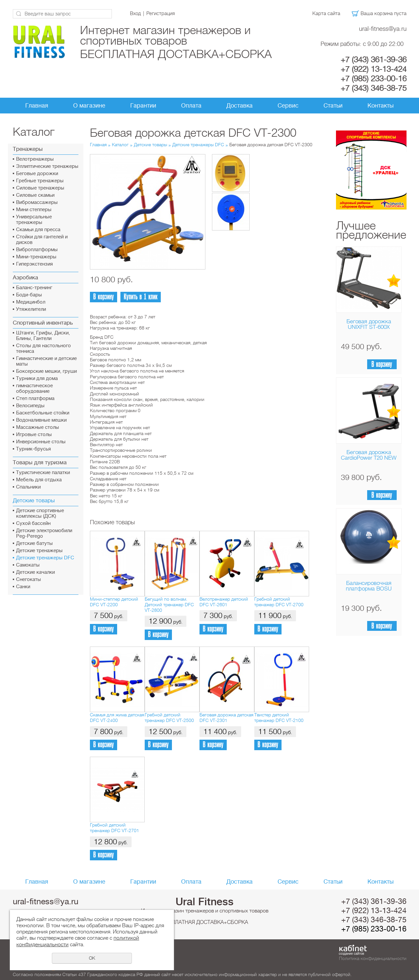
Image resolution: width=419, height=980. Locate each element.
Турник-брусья (33, 449)
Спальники (28, 487)
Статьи (333, 106)
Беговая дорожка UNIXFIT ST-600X (369, 324)
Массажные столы (38, 427)
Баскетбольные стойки (43, 413)
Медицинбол (31, 302)
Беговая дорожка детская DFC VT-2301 (226, 718)
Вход (135, 13)
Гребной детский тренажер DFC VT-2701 (115, 828)
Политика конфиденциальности (373, 958)
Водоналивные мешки (41, 420)
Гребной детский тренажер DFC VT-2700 (279, 602)
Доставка (240, 106)
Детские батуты (34, 543)
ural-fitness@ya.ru (383, 29)
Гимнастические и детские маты (46, 361)
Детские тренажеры (39, 551)
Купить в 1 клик (141, 297)
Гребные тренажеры (40, 181)
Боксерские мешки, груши (46, 371)
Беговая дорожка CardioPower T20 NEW (369, 455)
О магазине (89, 106)
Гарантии (143, 106)
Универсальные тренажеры (34, 220)
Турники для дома (37, 379)
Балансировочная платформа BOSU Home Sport (369, 589)
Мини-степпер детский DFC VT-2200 (114, 602)
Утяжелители (31, 309)
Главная (37, 106)
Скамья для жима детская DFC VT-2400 (117, 718)
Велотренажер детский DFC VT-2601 (224, 602)
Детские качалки (35, 572)
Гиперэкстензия (34, 264)
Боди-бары (29, 295)
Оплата (191, 106)
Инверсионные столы (41, 442)
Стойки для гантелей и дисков (42, 240)
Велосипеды (30, 406)
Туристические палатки (43, 473)
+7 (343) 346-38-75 (374, 88)
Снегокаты (29, 580)
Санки (23, 587)
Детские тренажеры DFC (45, 558)
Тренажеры (28, 149)
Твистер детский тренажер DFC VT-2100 (279, 718)
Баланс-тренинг (34, 288)
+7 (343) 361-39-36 (374, 60)
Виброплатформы (37, 250)
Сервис (288, 106)
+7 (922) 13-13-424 (374, 69)
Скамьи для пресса (38, 230)
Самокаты (28, 565)
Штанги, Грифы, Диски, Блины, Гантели (43, 336)
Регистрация (161, 13)
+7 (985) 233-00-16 (374, 79)
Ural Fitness (205, 902)
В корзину (382, 364)
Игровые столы (34, 435)
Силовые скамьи (35, 195)
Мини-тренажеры (36, 257)
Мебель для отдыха (39, 480)
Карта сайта (326, 13)
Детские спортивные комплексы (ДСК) (40, 513)
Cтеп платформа (35, 399)
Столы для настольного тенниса (43, 349)
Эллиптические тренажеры (47, 166)
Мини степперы (34, 210)
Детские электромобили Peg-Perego (44, 533)
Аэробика (25, 278)
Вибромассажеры (37, 202)
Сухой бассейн (33, 523)
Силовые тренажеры (40, 188)
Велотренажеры (35, 159)
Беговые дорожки (37, 174)
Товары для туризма (40, 462)
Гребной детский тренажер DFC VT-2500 (169, 718)
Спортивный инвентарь (43, 323)
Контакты (381, 106)
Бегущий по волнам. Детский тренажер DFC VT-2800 (169, 605)
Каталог (120, 145)
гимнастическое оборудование (34, 389)
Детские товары (34, 500)
